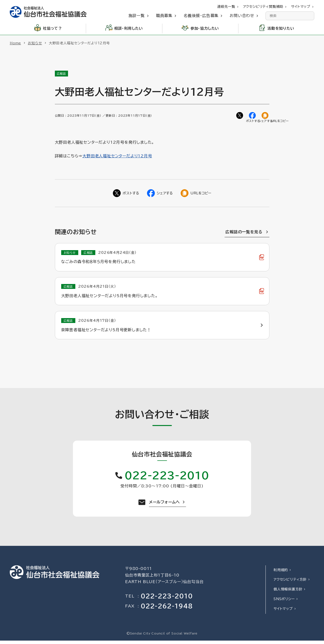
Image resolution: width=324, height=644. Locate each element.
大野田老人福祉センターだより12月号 (117, 157)
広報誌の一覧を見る (244, 233)
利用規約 (281, 573)
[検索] (310, 16)
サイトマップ (283, 612)
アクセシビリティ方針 (290, 583)
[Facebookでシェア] (253, 116)
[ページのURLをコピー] (265, 116)
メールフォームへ (164, 505)
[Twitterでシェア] (240, 116)
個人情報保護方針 (288, 593)
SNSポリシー (284, 602)
